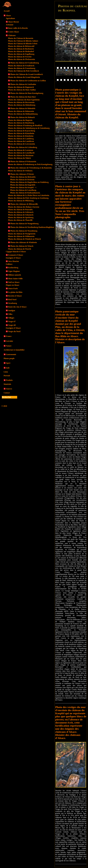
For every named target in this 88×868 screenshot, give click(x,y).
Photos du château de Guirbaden (23, 84)
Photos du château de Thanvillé (20, 220)
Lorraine (9, 341)
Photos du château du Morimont (21, 155)
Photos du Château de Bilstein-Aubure (23, 41)
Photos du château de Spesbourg (21, 217)
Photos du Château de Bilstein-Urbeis (23, 44)
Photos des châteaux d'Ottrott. (22, 174)
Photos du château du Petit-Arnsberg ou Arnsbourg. (28, 198)
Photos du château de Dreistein (22, 180)
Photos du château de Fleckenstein (21, 59)
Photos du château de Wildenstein (21, 236)
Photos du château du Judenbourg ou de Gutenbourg (29, 128)
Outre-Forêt (13, 289)
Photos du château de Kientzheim (21, 133)
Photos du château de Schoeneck (21, 215)
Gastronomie (11, 354)
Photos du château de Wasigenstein (22, 234)
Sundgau (12, 310)
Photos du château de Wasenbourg (24, 231)
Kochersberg (13, 268)
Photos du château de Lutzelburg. (23, 190)
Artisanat (10, 25)
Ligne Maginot (14, 271)
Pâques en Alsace (12, 285)
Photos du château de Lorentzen (21, 150)
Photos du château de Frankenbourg (25, 63)
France (9, 336)
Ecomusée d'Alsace (16, 255)
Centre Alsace (14, 32)
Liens (6, 372)
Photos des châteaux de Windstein (24, 242)
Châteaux (12, 35)
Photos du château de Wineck (22, 246)
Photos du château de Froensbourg (22, 68)
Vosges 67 (12, 321)
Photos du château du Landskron (21, 141)
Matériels (7, 384)
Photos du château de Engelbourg (21, 54)
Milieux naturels (15, 275)
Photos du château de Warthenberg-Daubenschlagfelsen (32, 227)
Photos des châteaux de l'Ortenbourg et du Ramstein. (31, 168)
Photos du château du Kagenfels (23, 185)
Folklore (9, 264)
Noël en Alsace (14, 282)
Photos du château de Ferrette (20, 57)
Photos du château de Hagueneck (21, 87)
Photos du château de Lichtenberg (24, 147)
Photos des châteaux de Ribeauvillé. (24, 204)
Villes (10, 314)
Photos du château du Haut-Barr (23, 97)
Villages (11, 318)
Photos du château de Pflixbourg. (21, 201)
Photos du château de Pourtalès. (21, 210)
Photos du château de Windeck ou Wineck (24, 239)
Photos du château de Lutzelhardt (21, 153)
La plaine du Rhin (15, 292)
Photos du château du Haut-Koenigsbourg (27, 93)
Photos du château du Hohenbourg (22, 105)
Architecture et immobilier (14, 350)
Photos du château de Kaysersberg (22, 131)
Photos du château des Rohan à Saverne (24, 207)
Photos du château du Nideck (19, 158)
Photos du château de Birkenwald (21, 46)
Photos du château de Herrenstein (21, 102)
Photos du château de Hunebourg (21, 123)
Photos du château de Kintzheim (21, 136)
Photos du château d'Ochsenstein (23, 162)
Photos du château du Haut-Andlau (22, 90)
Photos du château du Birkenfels (23, 177)
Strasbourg (12, 303)
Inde (8, 368)
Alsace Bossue (14, 22)
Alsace (8, 16)
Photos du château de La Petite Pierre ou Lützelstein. (29, 195)
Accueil (7, 11)
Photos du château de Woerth (20, 249)
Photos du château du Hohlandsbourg (23, 114)
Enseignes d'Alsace (13, 258)
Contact (7, 393)
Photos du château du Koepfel (23, 187)
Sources (9, 389)
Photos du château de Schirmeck (21, 212)
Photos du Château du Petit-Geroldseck (23, 71)
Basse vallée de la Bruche (18, 28)
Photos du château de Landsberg (21, 139)
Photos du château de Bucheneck (21, 49)
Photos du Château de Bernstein (21, 38)
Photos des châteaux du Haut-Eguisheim (24, 100)
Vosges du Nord (14, 331)
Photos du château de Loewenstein (21, 144)
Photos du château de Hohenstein (21, 111)
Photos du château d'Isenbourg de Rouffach (25, 125)
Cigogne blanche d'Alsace (16, 252)
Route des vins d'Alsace (17, 307)
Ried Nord (12, 299)
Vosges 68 (12, 325)
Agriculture (10, 18)
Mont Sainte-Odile (15, 279)
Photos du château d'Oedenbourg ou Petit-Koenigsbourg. (30, 164)
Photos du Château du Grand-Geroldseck (27, 74)
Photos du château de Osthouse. (20, 171)
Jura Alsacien (13, 261)
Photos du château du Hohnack (23, 117)
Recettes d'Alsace (15, 296)
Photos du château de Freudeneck (21, 66)
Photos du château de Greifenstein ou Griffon (28, 81)
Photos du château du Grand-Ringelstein (24, 77)
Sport (8, 363)
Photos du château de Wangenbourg (24, 224)
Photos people (9, 358)
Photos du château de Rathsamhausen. (25, 193)
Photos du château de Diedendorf (21, 51)
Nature (9, 346)
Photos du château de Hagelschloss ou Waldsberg (29, 182)
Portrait (7, 376)
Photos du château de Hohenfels (23, 108)
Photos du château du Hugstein (20, 120)
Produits (9, 380)
